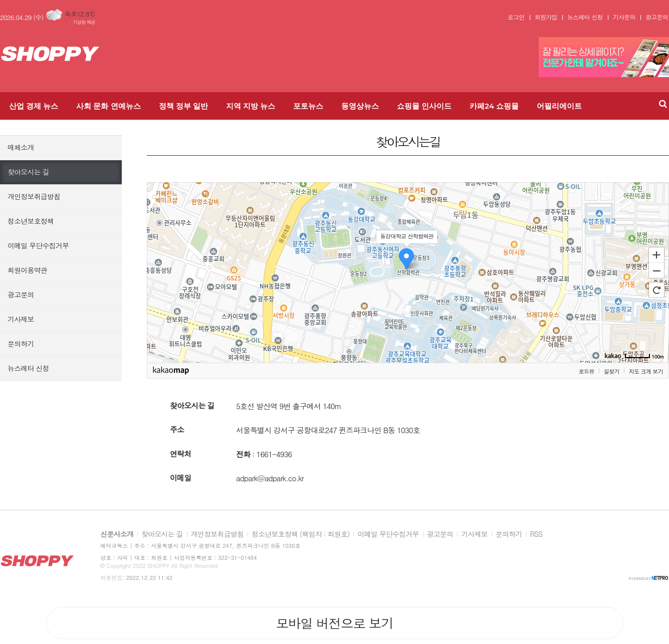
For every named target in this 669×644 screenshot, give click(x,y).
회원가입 (546, 17)
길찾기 (612, 371)
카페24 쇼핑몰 (494, 106)
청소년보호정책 (31, 221)
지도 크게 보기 (646, 371)
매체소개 (21, 147)
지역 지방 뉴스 (251, 106)
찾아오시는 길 (28, 172)
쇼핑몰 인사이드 (424, 106)
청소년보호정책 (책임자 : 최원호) (300, 534)
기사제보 (21, 319)
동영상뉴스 (360, 106)
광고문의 (657, 17)
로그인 (516, 17)
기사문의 (624, 17)
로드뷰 (587, 371)
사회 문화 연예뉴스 (108, 106)
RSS (536, 534)
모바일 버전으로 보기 (334, 623)
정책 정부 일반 (183, 106)
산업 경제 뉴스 (34, 106)
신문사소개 (117, 534)
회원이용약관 (27, 270)
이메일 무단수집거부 (38, 245)
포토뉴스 (308, 106)
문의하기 (21, 344)
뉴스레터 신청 (585, 17)
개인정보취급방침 (34, 196)
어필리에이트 (559, 106)
